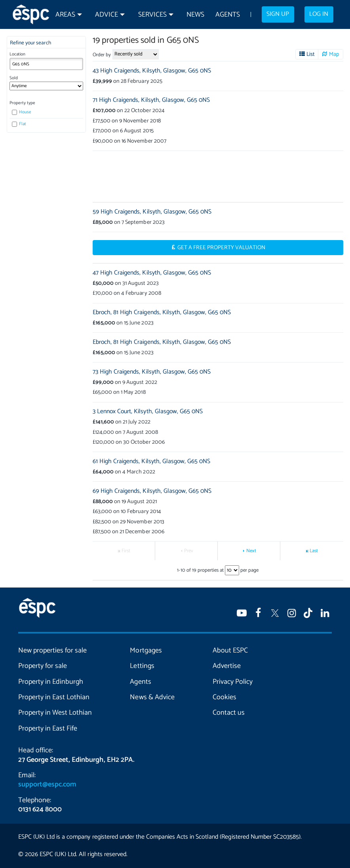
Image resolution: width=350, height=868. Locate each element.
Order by (102, 55)
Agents (228, 15)
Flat (19, 124)
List (311, 54)
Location (17, 54)
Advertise (227, 666)
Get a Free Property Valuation (222, 248)
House (22, 112)
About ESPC (230, 651)
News (195, 15)
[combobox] (46, 64)
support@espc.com (47, 784)
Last (314, 551)
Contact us (229, 713)
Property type (22, 103)
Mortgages (146, 651)
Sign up (278, 14)
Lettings (142, 666)
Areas (65, 15)
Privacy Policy (233, 682)
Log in (319, 14)
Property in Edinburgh (51, 682)
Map (334, 54)
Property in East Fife (48, 729)
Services (152, 15)
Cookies (224, 697)
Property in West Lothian (55, 713)
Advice (107, 15)
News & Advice (152, 697)
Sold (14, 78)
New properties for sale (52, 651)
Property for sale (43, 666)
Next (251, 551)
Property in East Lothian (54, 697)
